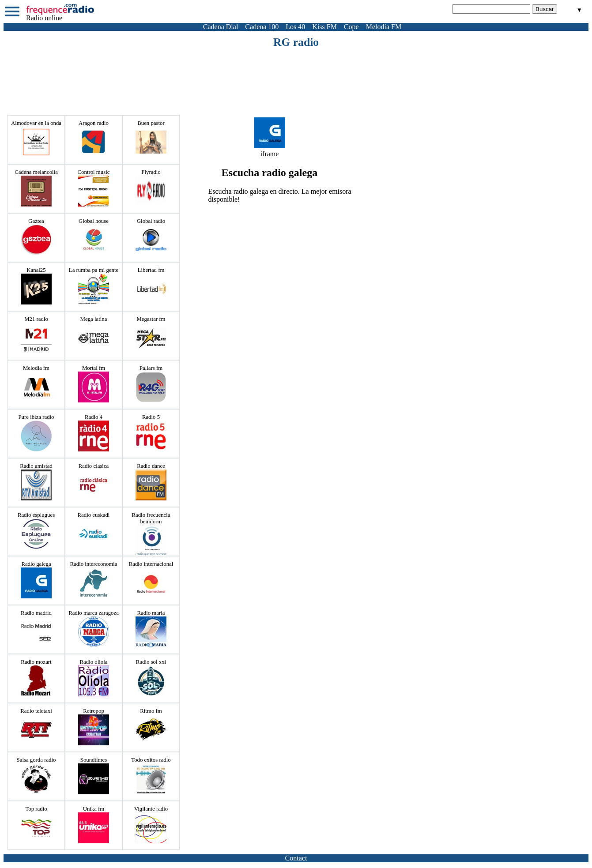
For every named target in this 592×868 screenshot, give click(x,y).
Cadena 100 (262, 27)
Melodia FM (384, 27)
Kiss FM (324, 27)
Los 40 (295, 27)
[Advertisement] (296, 73)
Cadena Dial (221, 27)
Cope (351, 27)
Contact (296, 858)
